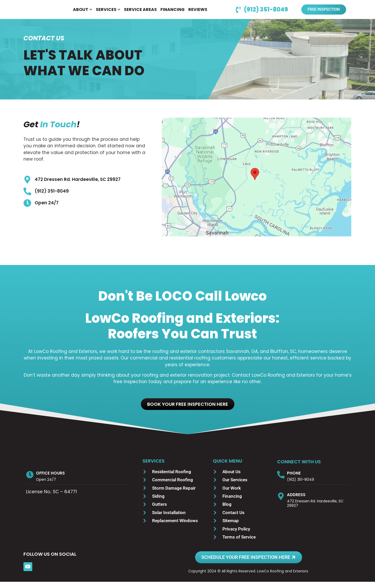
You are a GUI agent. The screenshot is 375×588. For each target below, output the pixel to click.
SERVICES (108, 13)
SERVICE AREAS (140, 13)
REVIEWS (198, 13)
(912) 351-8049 (301, 486)
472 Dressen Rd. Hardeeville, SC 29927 (315, 510)
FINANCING (173, 13)
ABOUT (83, 13)
